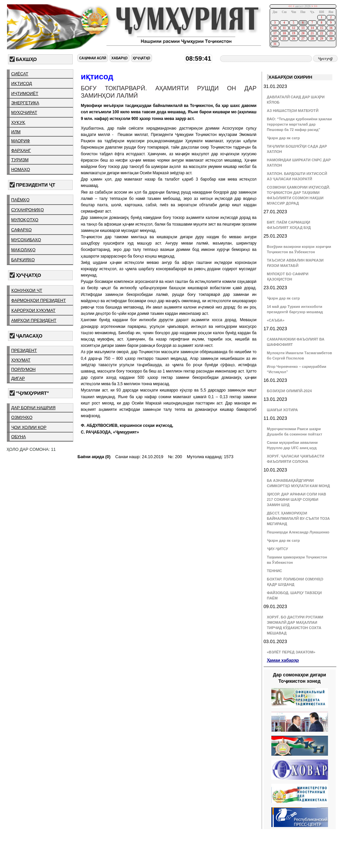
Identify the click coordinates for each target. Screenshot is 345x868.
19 (293, 33)
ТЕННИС (275, 571)
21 (312, 33)
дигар (18, 378)
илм (16, 132)
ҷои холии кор (29, 427)
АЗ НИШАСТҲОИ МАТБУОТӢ (293, 111)
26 (293, 39)
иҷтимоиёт (25, 93)
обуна (19, 437)
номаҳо (21, 169)
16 (331, 28)
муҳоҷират (24, 112)
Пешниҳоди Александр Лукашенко (298, 532)
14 (312, 28)
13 (303, 28)
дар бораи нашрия (33, 408)
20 (303, 33)
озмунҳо (22, 417)
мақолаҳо (23, 250)
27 (303, 39)
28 (312, 39)
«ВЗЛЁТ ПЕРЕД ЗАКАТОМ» (291, 652)
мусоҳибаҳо (26, 240)
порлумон (23, 369)
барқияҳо (23, 260)
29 (321, 39)
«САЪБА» (276, 320)
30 (331, 39)
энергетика (25, 103)
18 (284, 33)
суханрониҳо (28, 210)
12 (293, 28)
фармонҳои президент (39, 300)
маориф (21, 141)
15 (321, 28)
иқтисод (22, 83)
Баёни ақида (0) (94, 457)
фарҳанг (21, 150)
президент (24, 350)
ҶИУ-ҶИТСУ (278, 549)
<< (290, 6)
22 (321, 33)
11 (284, 28)
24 (275, 39)
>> (316, 6)
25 (284, 39)
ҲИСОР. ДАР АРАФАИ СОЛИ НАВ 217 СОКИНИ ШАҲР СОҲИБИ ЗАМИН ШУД (297, 499)
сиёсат (20, 74)
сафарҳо (22, 230)
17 (275, 33)
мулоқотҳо (25, 220)
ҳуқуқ (18, 122)
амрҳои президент (34, 320)
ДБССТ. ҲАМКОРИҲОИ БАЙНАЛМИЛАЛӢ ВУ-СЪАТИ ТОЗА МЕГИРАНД (298, 518)
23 (331, 33)
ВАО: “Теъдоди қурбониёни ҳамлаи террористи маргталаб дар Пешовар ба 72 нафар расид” (299, 124)
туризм (20, 160)
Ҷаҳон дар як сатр (283, 138)
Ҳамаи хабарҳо (283, 660)
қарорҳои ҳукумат (33, 310)
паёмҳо (20, 200)
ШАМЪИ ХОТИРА (282, 410)
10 (275, 28)
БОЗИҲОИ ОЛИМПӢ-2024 (289, 391)
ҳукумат (21, 360)
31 (275, 44)
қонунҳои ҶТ (27, 290)
